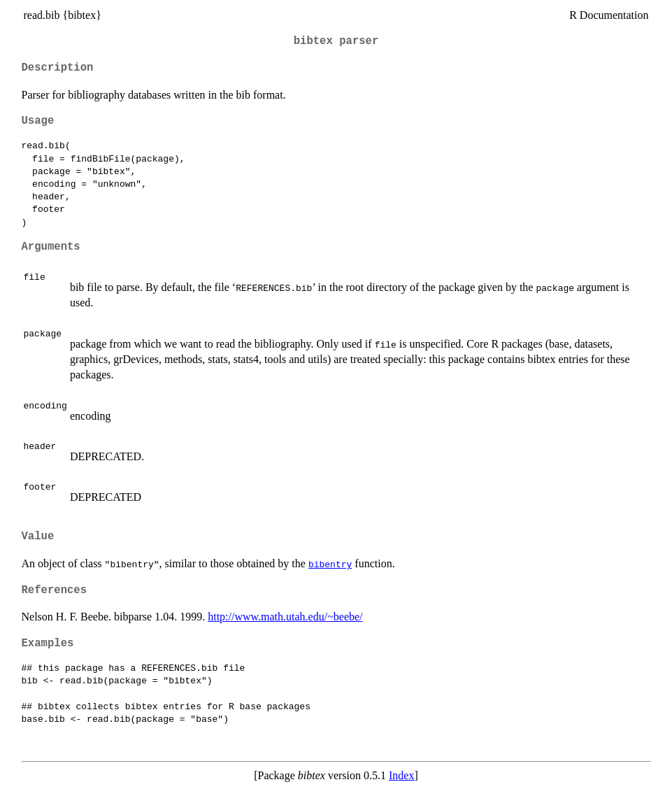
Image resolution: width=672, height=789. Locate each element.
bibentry (330, 564)
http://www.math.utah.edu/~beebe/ (285, 617)
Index (401, 775)
